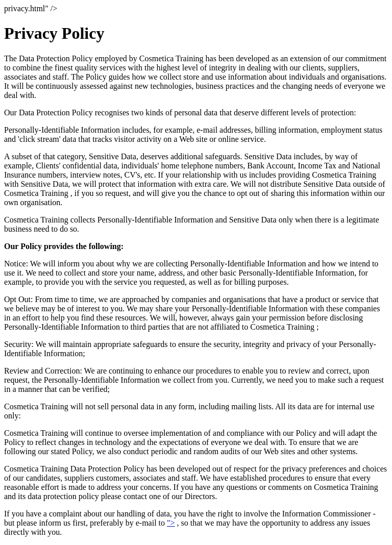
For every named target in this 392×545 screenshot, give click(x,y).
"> (171, 523)
